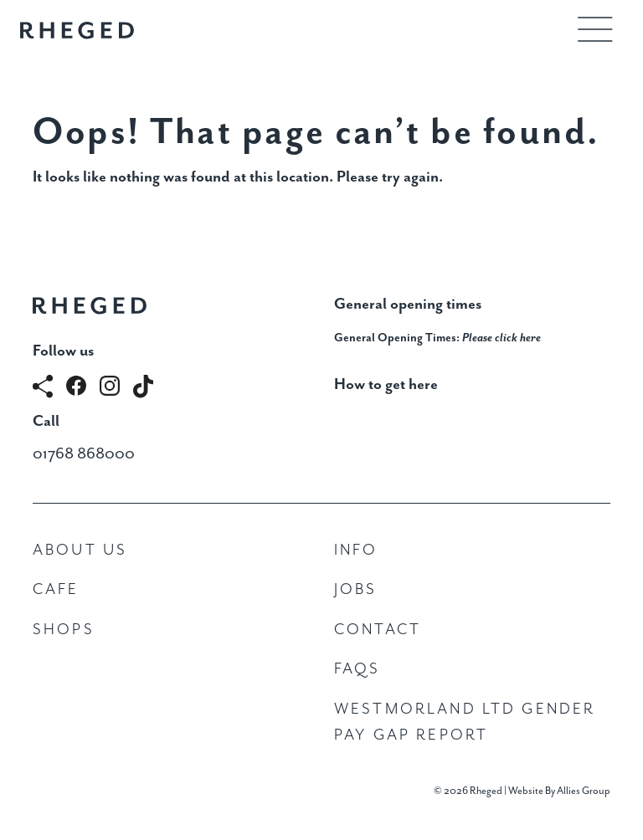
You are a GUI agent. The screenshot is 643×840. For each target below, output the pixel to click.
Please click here (502, 338)
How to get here (386, 384)
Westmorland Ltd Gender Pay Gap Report (465, 722)
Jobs (356, 589)
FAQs (358, 669)
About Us (80, 550)
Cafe (56, 589)
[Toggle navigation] (595, 29)
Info (356, 550)
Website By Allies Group (559, 791)
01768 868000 (84, 454)
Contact (378, 630)
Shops (64, 630)
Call (46, 421)
